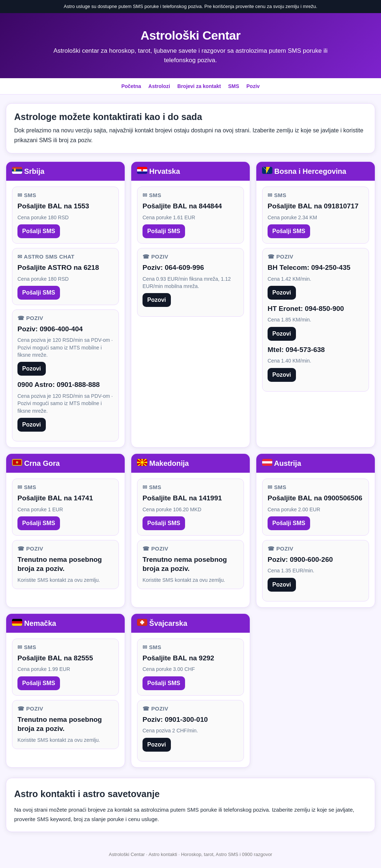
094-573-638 (305, 350)
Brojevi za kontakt (199, 86)
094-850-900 (324, 309)
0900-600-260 (311, 559)
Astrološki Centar (191, 35)
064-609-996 (184, 267)
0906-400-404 (61, 329)
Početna (131, 86)
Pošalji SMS (39, 231)
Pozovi (32, 369)
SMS (234, 86)
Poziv (253, 86)
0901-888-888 (78, 385)
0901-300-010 (186, 719)
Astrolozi (159, 86)
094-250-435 (331, 267)
